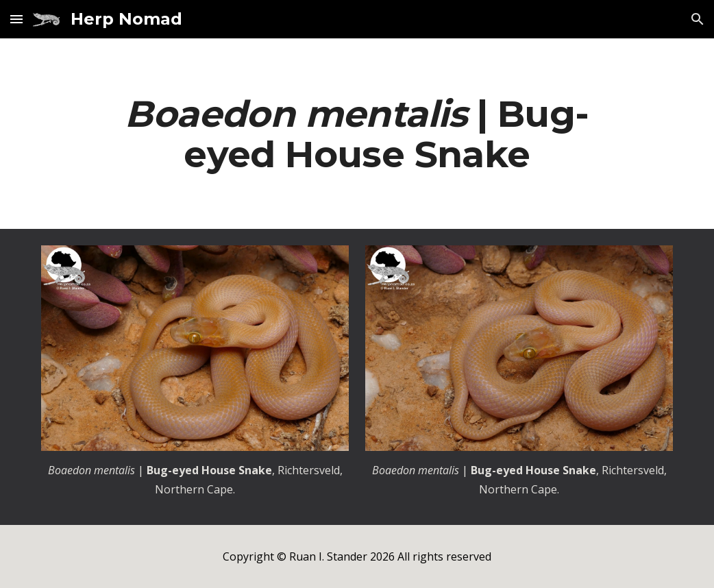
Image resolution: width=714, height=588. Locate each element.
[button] (16, 19)
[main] (357, 134)
